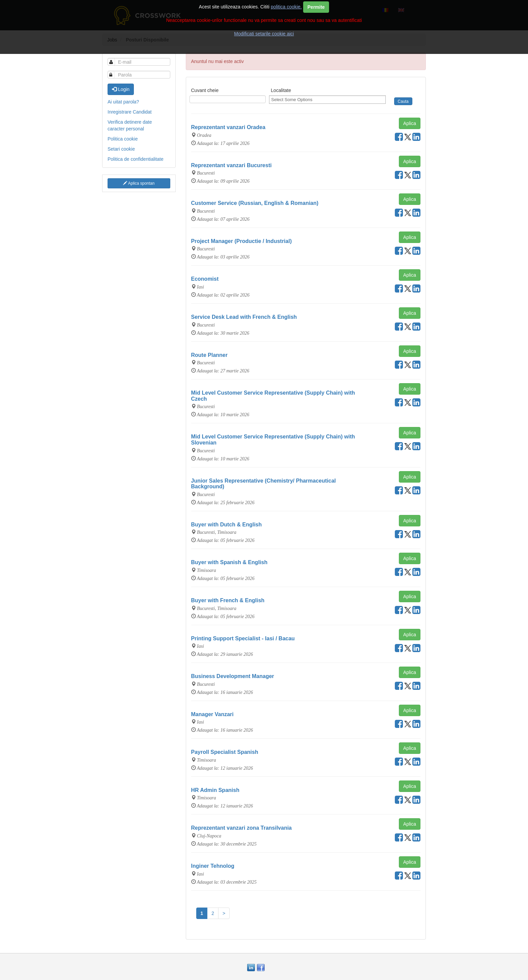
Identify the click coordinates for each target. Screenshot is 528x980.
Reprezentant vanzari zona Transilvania (242, 828)
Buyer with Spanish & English (229, 562)
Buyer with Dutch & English (227, 525)
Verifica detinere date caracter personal (130, 125)
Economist (205, 279)
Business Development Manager (233, 676)
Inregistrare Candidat (130, 112)
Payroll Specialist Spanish (225, 752)
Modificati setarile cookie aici (264, 34)
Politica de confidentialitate (136, 159)
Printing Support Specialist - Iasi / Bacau (243, 638)
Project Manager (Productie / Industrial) (242, 241)
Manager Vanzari (212, 714)
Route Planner (209, 355)
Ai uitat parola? (123, 102)
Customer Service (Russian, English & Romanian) (255, 203)
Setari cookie (121, 149)
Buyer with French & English (228, 600)
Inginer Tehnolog (213, 866)
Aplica (410, 123)
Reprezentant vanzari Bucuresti (231, 165)
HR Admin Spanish (215, 790)
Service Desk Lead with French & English (244, 317)
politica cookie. (286, 7)
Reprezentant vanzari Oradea (228, 127)
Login (121, 89)
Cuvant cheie (205, 90)
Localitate (281, 90)
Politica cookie (123, 139)
